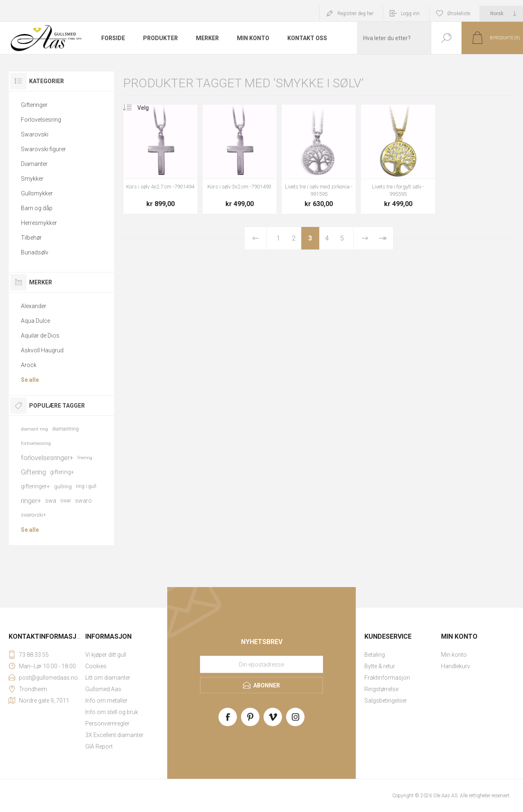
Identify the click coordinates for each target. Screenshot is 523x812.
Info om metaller (106, 701)
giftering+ (62, 472)
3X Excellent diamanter (114, 735)
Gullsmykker (37, 193)
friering (85, 458)
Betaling (375, 655)
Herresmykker (39, 223)
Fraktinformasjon (387, 678)
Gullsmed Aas (103, 689)
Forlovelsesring (41, 120)
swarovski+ (33, 515)
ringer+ (31, 501)
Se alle (30, 380)
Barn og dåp (37, 208)
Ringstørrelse (381, 689)
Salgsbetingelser (386, 701)
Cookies (96, 666)
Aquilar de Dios (40, 336)
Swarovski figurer (43, 149)
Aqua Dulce (35, 321)
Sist (383, 238)
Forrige (256, 238)
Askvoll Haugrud (42, 350)
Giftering (33, 472)
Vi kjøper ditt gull (106, 655)
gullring (63, 487)
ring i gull (86, 486)
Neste (365, 238)
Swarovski (35, 134)
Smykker (32, 179)
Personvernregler (107, 724)
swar (66, 501)
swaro (83, 501)
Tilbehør (31, 238)
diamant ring (34, 429)
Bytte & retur (380, 666)
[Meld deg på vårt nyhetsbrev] (261, 665)
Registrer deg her (355, 14)
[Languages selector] (501, 14)
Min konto (454, 655)
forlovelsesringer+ (47, 458)
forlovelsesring (36, 443)
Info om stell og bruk (112, 712)
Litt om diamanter (108, 678)
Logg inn (410, 14)
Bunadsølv (35, 252)
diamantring (65, 429)
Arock (29, 365)
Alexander (34, 306)
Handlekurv (456, 666)
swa (51, 501)
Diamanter (34, 164)
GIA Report (99, 746)
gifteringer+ (35, 486)
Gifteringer (34, 105)
